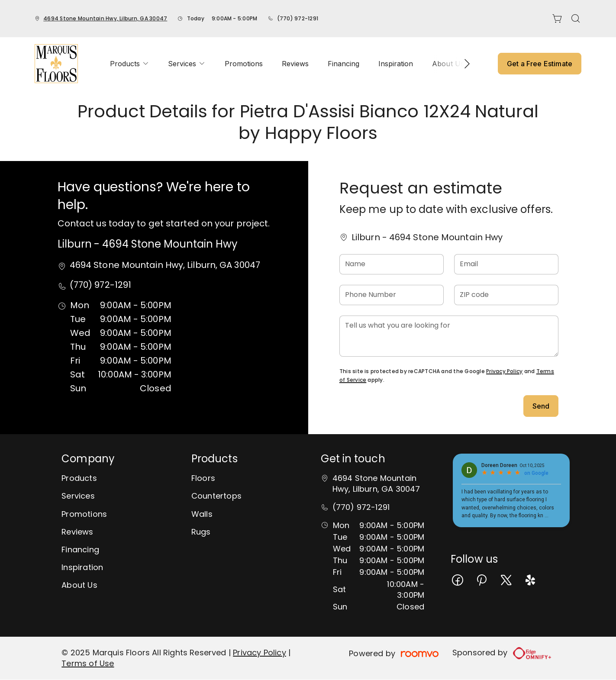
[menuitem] (129, 64)
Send (541, 406)
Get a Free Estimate (540, 64)
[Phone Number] (392, 295)
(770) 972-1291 (298, 18)
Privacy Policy (504, 371)
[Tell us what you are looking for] (449, 336)
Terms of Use (88, 663)
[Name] (392, 264)
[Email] (506, 264)
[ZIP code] (506, 295)
